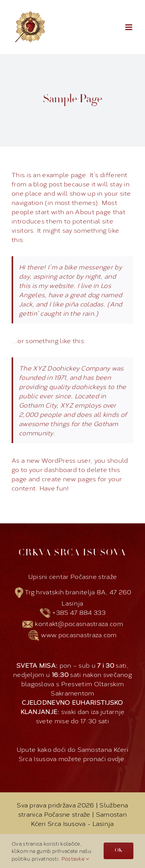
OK (119, 851)
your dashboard (53, 469)
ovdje (116, 758)
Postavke (75, 858)
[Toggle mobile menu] (129, 27)
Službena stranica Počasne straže (73, 809)
